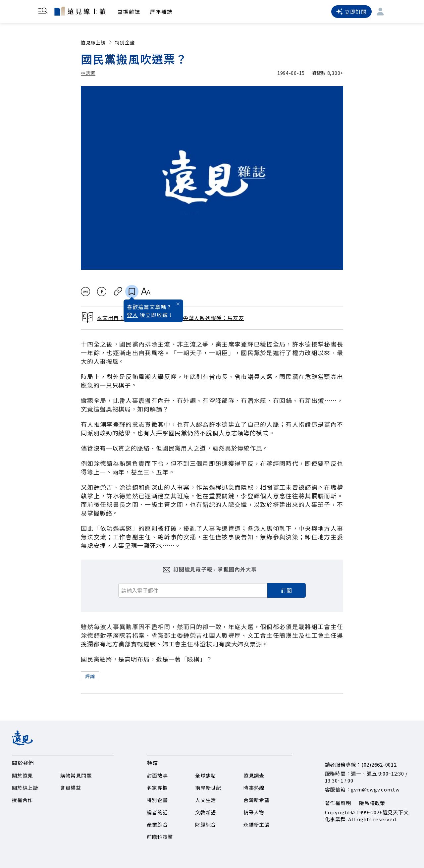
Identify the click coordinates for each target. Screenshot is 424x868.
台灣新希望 (257, 800)
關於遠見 (22, 775)
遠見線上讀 (97, 42)
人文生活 (206, 800)
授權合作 (22, 800)
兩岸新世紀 (208, 788)
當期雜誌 (129, 12)
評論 (90, 676)
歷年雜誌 (161, 12)
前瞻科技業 (160, 837)
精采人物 (254, 812)
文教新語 (206, 812)
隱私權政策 (372, 803)
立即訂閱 (351, 12)
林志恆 (88, 73)
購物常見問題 (76, 775)
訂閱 (287, 590)
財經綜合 (206, 824)
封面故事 (157, 775)
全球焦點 (206, 775)
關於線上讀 (25, 788)
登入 (132, 315)
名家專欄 (157, 788)
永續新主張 (257, 824)
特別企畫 (125, 42)
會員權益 (71, 788)
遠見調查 (254, 775)
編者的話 (157, 812)
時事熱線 (254, 788)
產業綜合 (157, 824)
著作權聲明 (338, 803)
